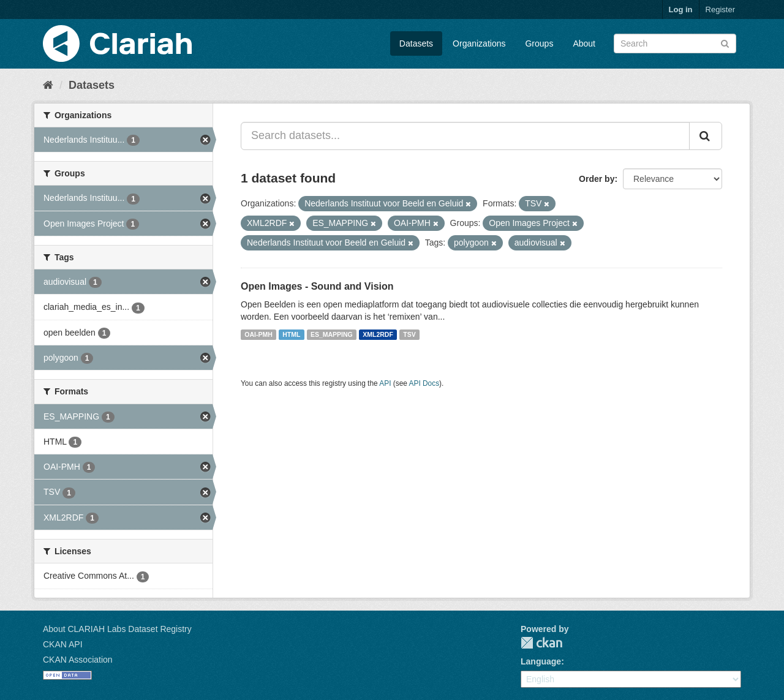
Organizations (479, 43)
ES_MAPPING (332, 334)
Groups (539, 43)
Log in (681, 9)
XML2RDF (378, 334)
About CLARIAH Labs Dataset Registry (117, 629)
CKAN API (63, 644)
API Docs (424, 383)
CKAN (541, 643)
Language (541, 661)
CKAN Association (78, 660)
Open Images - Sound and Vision (317, 286)
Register (720, 9)
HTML (291, 334)
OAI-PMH (258, 334)
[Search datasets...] (465, 136)
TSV (409, 334)
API (385, 383)
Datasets (416, 43)
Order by (597, 179)
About (584, 43)
